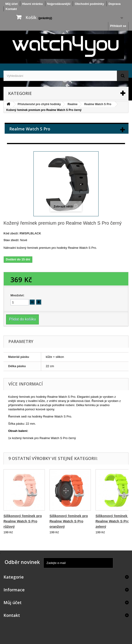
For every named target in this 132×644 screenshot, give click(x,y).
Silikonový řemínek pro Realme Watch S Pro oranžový (69, 521)
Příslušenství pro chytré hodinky (39, 104)
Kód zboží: (11, 233)
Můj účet (13, 602)
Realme (73, 104)
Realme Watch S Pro (98, 104)
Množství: (17, 295)
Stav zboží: (11, 240)
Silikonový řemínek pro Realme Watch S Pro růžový (23, 521)
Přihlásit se (118, 26)
